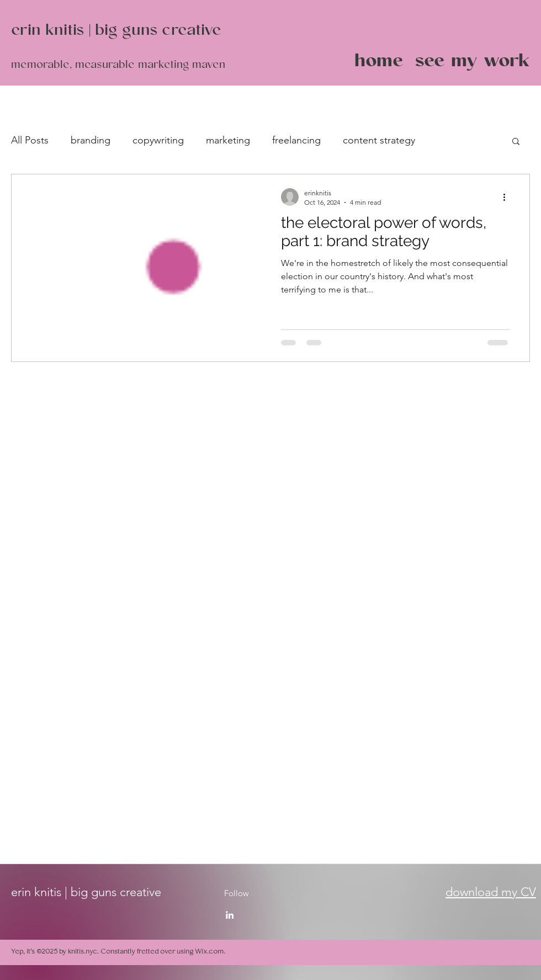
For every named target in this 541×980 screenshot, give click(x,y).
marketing (228, 140)
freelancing (296, 140)
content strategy (379, 140)
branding (91, 140)
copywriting (158, 140)
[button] (516, 142)
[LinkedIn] (230, 915)
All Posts (30, 140)
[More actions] (508, 197)
